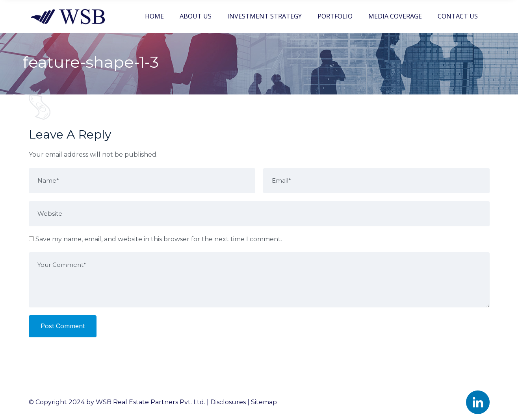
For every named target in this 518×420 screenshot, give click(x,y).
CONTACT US (458, 16)
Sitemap (264, 402)
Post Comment (63, 326)
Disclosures (228, 402)
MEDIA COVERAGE (395, 16)
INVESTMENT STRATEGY (265, 16)
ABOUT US (196, 16)
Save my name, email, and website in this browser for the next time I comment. (159, 239)
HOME (154, 16)
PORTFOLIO (335, 16)
